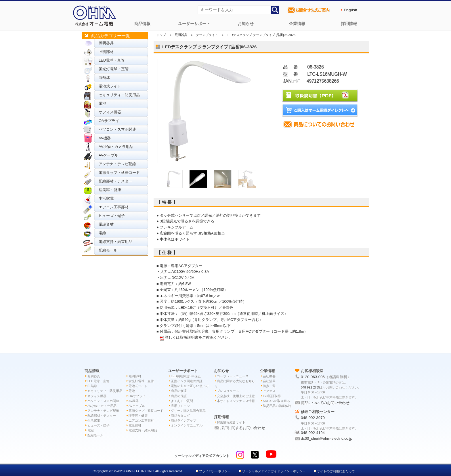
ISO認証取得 (272, 396)
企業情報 (297, 24)
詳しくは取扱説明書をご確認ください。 (198, 337)
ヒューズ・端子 (112, 216)
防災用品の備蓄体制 (277, 406)
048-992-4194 (313, 433)
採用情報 (349, 24)
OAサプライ (109, 121)
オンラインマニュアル (187, 425)
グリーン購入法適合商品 (188, 411)
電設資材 (106, 224)
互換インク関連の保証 (187, 381)
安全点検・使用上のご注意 (236, 396)
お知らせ (246, 24)
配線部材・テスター (115, 181)
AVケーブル (108, 155)
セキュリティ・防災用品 (119, 95)
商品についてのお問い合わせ (325, 403)
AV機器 (105, 138)
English (350, 10)
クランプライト (207, 35)
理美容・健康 (110, 190)
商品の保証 (179, 396)
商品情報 (142, 24)
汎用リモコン (180, 406)
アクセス (269, 391)
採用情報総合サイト (231, 422)
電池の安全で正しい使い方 (190, 386)
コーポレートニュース (233, 376)
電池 (102, 103)
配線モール (108, 250)
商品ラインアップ (184, 420)
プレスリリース (228, 391)
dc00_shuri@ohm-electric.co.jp (327, 438)
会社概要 (269, 376)
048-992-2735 (310, 387)
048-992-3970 (313, 418)
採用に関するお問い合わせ (243, 428)
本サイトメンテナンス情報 (236, 401)
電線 (102, 233)
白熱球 (104, 78)
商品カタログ (180, 416)
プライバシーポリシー (215, 471)
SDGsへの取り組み (276, 401)
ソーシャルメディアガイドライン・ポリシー (274, 471)
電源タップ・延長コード (119, 173)
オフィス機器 (110, 112)
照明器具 (106, 43)
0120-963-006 (313, 377)
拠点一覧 (269, 386)
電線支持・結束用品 (115, 242)
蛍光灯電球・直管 (114, 69)
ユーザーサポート (194, 24)
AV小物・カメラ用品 (116, 147)
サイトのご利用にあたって (336, 471)
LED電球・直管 (112, 60)
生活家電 (106, 198)
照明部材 (106, 52)
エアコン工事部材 (114, 207)
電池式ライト (110, 86)
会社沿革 (269, 381)
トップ (161, 35)
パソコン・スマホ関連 (117, 129)
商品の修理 (179, 391)
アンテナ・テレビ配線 (117, 164)
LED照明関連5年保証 (186, 376)
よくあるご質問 (182, 401)
